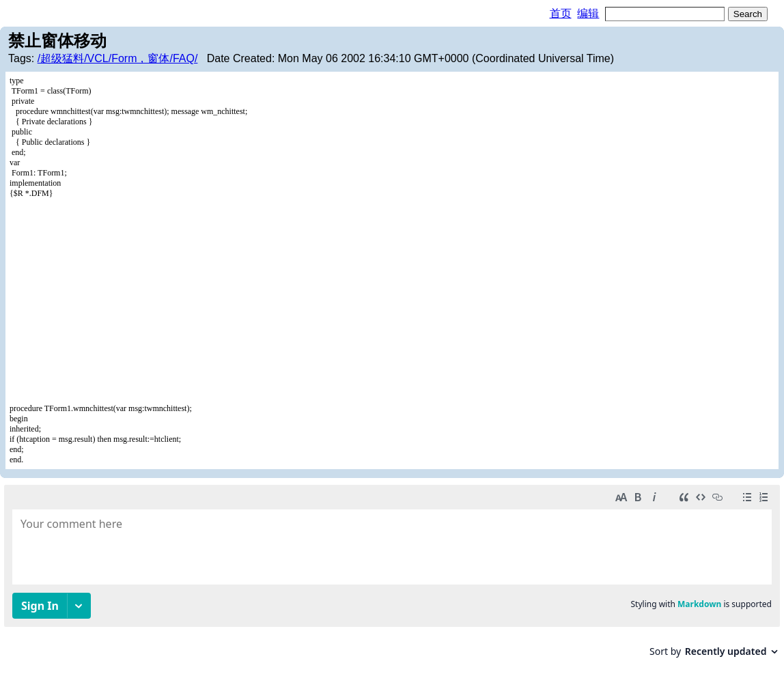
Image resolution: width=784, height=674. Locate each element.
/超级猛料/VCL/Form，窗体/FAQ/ (118, 58)
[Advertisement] (392, 301)
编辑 (588, 13)
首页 (561, 13)
